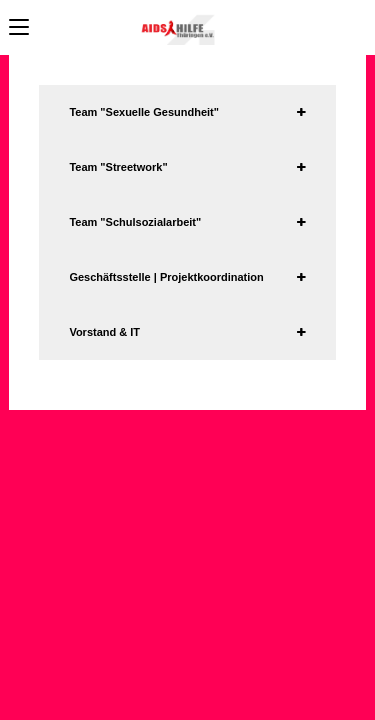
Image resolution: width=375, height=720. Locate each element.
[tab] (187, 112)
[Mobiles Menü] (19, 27)
